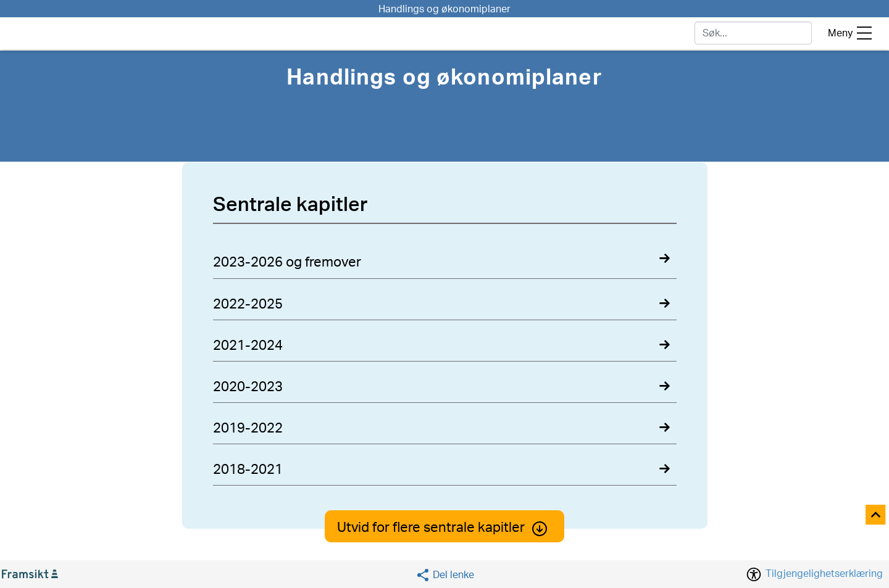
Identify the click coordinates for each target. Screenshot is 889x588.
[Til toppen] (876, 516)
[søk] (753, 33)
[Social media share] (445, 575)
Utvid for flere (444, 528)
